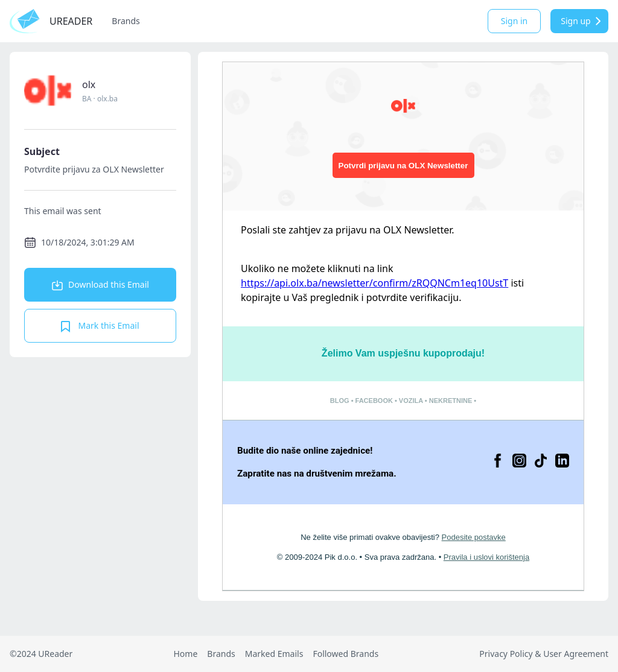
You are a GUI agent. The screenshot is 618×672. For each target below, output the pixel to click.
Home (185, 654)
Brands (126, 21)
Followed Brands (346, 654)
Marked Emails (274, 654)
